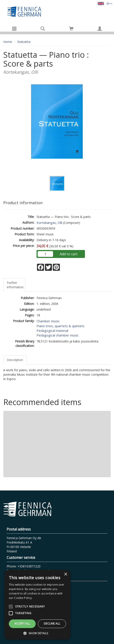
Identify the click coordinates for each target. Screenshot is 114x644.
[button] (37, 633)
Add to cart (69, 254)
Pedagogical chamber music (58, 335)
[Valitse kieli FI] (109, 3)
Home (8, 42)
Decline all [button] (52, 624)
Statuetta (24, 42)
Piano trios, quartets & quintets (61, 326)
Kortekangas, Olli (49, 223)
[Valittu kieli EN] (101, 3)
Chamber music (48, 321)
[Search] (43, 29)
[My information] (100, 29)
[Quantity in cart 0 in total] (71, 29)
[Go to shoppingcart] (71, 29)
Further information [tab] (15, 285)
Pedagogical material (52, 331)
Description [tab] (15, 360)
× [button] (65, 574)
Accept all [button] (22, 624)
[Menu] (14, 29)
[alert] (37, 605)
